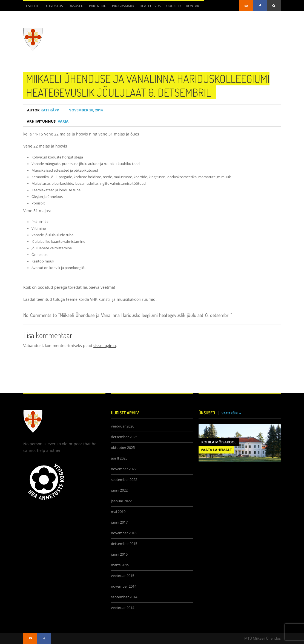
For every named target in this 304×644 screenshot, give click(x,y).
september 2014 (124, 597)
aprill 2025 (119, 458)
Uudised (173, 6)
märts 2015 (120, 565)
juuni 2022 (119, 490)
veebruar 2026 (123, 426)
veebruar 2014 (123, 608)
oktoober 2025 (123, 448)
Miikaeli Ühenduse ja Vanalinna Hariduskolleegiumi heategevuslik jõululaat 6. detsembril (148, 85)
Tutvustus (54, 6)
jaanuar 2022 (121, 501)
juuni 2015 (119, 554)
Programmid (123, 6)
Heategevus (150, 6)
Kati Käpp (43, 110)
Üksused (76, 6)
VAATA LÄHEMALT (216, 450)
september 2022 (124, 480)
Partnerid (98, 6)
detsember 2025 (124, 437)
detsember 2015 (124, 544)
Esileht (32, 6)
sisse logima (105, 346)
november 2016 (124, 533)
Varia (63, 121)
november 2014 (124, 586)
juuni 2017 (119, 522)
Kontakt (194, 6)
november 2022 (124, 469)
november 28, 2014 (85, 110)
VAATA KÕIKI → (231, 413)
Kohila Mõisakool (219, 442)
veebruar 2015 (123, 576)
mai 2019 (118, 512)
